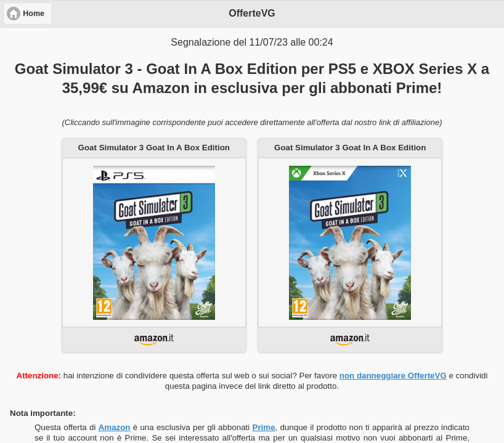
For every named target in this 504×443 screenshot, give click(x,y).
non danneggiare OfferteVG (393, 376)
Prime (264, 427)
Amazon (115, 427)
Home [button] (34, 14)
